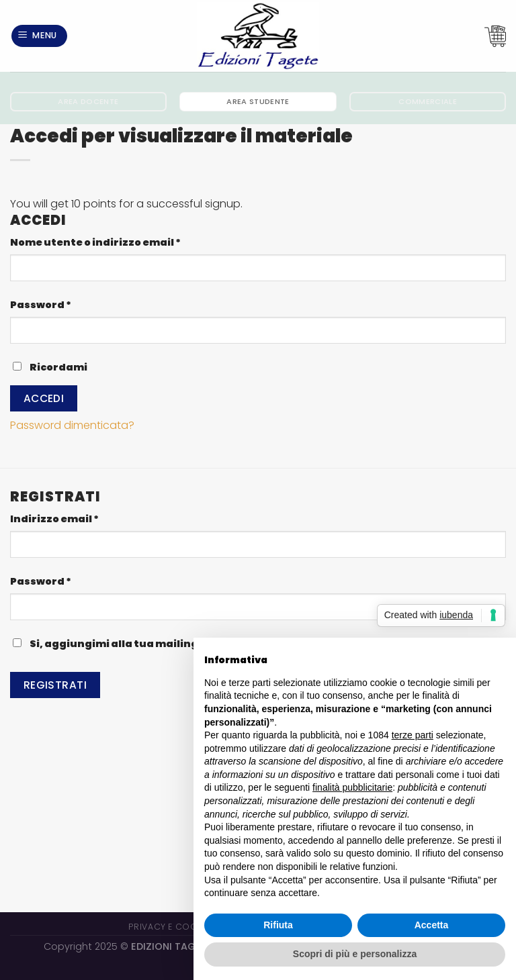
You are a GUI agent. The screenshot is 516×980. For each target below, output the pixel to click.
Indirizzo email (80, 519)
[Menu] (40, 36)
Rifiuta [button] (278, 925)
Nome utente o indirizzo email (121, 242)
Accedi (44, 398)
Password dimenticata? (72, 425)
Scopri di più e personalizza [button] (355, 954)
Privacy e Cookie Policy (186, 927)
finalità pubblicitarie (352, 787)
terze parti (413, 735)
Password (67, 304)
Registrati (55, 685)
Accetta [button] (432, 925)
